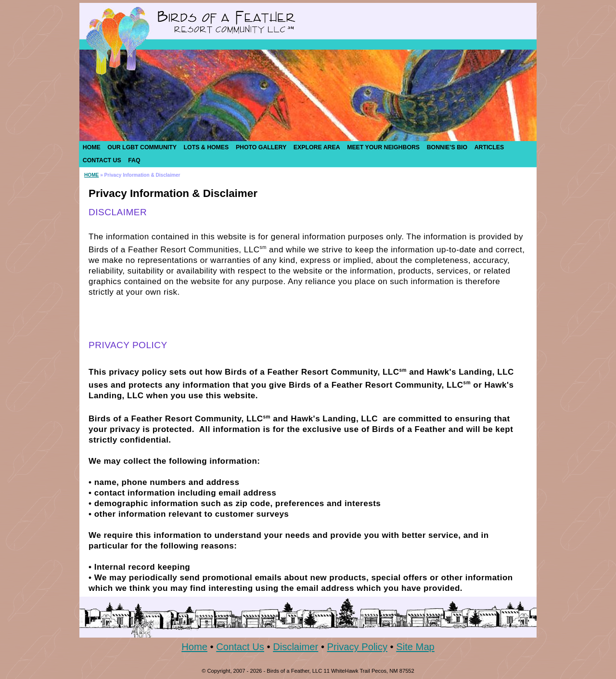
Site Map (415, 647)
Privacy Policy (357, 647)
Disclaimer (295, 647)
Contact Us (240, 647)
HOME (91, 175)
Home (194, 647)
